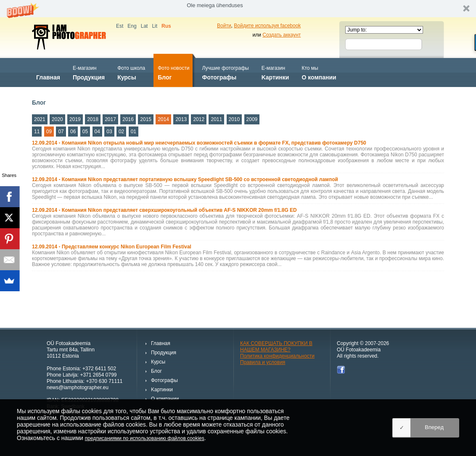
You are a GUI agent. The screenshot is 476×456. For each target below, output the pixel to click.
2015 (146, 119)
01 (134, 132)
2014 (163, 119)
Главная (48, 72)
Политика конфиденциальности (277, 356)
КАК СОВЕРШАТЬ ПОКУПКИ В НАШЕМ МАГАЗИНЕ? (276, 347)
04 (97, 132)
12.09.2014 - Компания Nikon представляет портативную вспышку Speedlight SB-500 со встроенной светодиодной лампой (185, 179)
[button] (238, 9)
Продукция (89, 72)
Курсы (131, 72)
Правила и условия (263, 362)
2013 (181, 119)
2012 (199, 119)
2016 (128, 119)
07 (61, 132)
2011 (216, 119)
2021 (40, 119)
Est (120, 26)
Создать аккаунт (282, 35)
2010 (234, 119)
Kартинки (275, 72)
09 (49, 132)
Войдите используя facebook (267, 26)
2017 (110, 119)
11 (37, 132)
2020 (57, 119)
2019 (75, 119)
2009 (252, 119)
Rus (166, 26)
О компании (319, 72)
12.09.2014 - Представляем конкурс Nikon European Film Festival (112, 247)
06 (73, 132)
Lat (144, 26)
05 (85, 132)
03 (109, 132)
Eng (132, 26)
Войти (224, 26)
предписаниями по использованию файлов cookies (145, 438)
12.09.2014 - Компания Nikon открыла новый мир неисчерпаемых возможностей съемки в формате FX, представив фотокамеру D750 (199, 143)
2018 (93, 119)
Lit (155, 26)
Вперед (434, 427)
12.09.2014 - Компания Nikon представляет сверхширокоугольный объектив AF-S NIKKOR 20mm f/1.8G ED (164, 210)
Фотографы (225, 72)
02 (121, 132)
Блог (173, 72)
